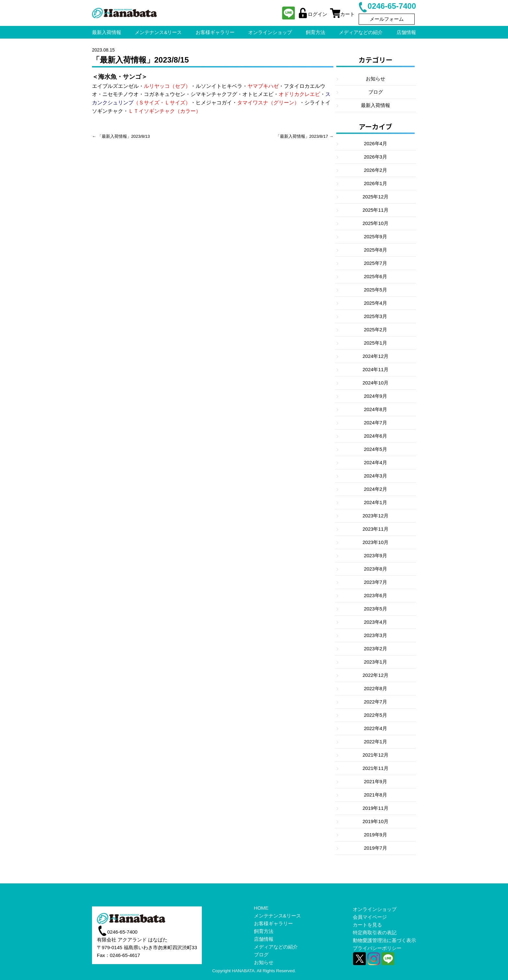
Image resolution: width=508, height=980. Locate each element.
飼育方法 (264, 931)
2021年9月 (375, 781)
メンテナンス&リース (277, 916)
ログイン (312, 14)
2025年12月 (375, 197)
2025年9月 (375, 236)
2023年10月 (375, 542)
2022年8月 (375, 688)
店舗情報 (264, 939)
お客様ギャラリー (273, 923)
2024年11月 (375, 369)
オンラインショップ (375, 909)
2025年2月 (375, 330)
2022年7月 (375, 702)
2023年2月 (375, 649)
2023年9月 (375, 555)
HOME (261, 908)
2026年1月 (375, 183)
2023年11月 (375, 529)
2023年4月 (375, 622)
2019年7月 (375, 848)
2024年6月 (375, 436)
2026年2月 (375, 170)
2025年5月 (375, 290)
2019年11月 (375, 808)
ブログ (376, 92)
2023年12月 (375, 516)
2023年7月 (375, 582)
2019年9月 (375, 835)
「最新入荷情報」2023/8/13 (124, 136)
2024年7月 (375, 423)
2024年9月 (375, 396)
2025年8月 (375, 250)
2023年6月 (375, 595)
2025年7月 (375, 263)
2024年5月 (375, 449)
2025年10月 (375, 223)
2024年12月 (375, 356)
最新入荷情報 (375, 105)
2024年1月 (375, 502)
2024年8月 (375, 409)
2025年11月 (375, 210)
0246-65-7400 (387, 6)
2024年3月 (375, 476)
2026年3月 (375, 157)
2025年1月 (375, 343)
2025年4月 (375, 303)
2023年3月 (375, 635)
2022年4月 (375, 728)
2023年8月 (375, 569)
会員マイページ (370, 917)
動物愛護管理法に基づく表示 (384, 940)
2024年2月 (375, 489)
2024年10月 (375, 383)
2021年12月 (375, 755)
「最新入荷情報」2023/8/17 (302, 136)
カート (342, 14)
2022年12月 (375, 675)
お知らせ (375, 79)
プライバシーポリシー (377, 948)
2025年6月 (375, 276)
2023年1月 (375, 662)
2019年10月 (375, 821)
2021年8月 (375, 795)
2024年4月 (375, 462)
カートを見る (367, 925)
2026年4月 (375, 143)
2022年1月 (375, 742)
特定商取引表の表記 (375, 933)
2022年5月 (375, 715)
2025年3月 (375, 316)
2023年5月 (375, 609)
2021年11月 (375, 768)
